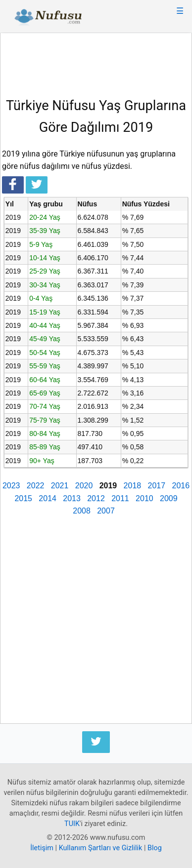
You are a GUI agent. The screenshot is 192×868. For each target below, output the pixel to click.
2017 (157, 486)
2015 (23, 498)
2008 (82, 511)
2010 (144, 498)
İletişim (42, 848)
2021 (60, 486)
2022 (36, 486)
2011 (120, 498)
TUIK (72, 824)
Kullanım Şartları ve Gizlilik (101, 848)
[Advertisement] (96, 62)
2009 (169, 498)
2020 (84, 486)
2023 (11, 486)
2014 (48, 498)
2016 (181, 486)
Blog (155, 848)
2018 (133, 486)
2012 (96, 498)
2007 (106, 511)
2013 (72, 498)
